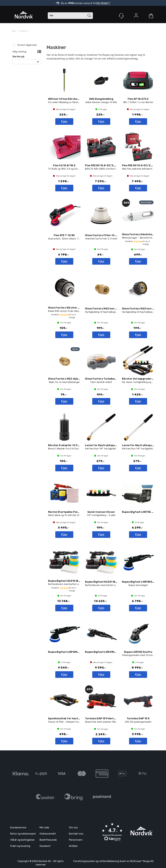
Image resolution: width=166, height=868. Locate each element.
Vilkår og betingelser (22, 840)
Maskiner (24, 31)
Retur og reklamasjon (23, 834)
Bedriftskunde (48, 840)
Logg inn (136, 16)
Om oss (73, 827)
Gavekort (45, 846)
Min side (44, 827)
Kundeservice (18, 827)
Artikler (73, 846)
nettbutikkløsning (109, 861)
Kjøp (64, 122)
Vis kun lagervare (27, 45)
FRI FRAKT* (103, 3)
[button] (112, 832)
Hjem (14, 31)
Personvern (76, 840)
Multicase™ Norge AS (142, 861)
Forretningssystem (84, 861)
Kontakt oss (76, 834)
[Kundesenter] (121, 16)
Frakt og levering (20, 846)
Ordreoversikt (48, 834)
